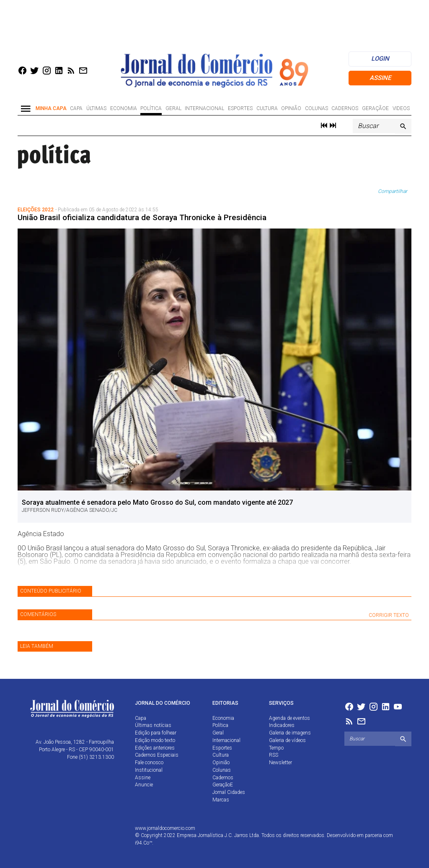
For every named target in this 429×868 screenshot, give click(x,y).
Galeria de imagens (290, 733)
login (380, 59)
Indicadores (282, 725)
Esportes (240, 108)
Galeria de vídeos (287, 740)
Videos (401, 108)
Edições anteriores (155, 748)
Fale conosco (149, 763)
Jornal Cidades (229, 792)
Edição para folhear (156, 733)
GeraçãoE (375, 108)
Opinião (291, 108)
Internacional (204, 108)
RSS (274, 755)
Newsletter (280, 763)
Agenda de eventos (289, 718)
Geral (173, 108)
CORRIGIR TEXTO (389, 615)
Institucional (149, 770)
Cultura (267, 108)
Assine (380, 78)
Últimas (96, 108)
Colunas (317, 108)
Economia (124, 108)
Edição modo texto (155, 740)
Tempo (276, 748)
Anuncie (144, 785)
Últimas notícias (153, 725)
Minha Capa (51, 108)
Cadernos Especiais (157, 755)
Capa (76, 108)
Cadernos (345, 108)
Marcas (221, 800)
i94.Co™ (143, 843)
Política (151, 108)
